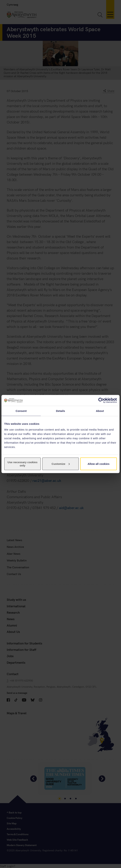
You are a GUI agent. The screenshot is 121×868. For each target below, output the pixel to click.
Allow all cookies (98, 464)
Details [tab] (61, 411)
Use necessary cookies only (23, 464)
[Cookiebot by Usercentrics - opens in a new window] (101, 400)
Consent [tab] (21, 411)
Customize (61, 464)
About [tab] (100, 411)
